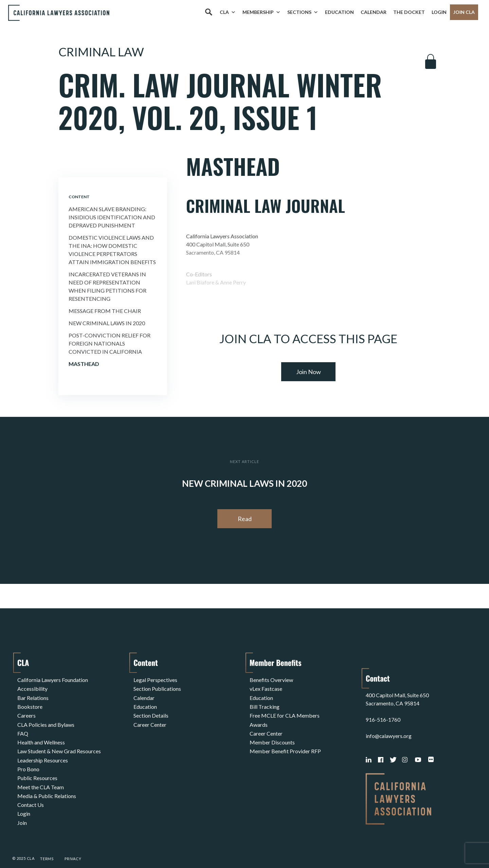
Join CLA (464, 12)
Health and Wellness (41, 736)
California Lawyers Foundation (53, 679)
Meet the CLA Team (41, 777)
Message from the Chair (105, 311)
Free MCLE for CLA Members (285, 712)
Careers (26, 712)
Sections (303, 12)
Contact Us (31, 793)
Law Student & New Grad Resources (59, 745)
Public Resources (37, 769)
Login (439, 12)
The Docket (409, 12)
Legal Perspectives (155, 679)
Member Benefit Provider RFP (285, 745)
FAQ (23, 728)
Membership (261, 12)
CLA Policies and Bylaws (46, 720)
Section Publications (157, 688)
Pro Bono (28, 761)
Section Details (151, 712)
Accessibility (32, 688)
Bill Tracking (265, 704)
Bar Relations (33, 696)
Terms (47, 845)
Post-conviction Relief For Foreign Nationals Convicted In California (110, 343)
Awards (259, 720)
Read (245, 519)
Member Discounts (272, 736)
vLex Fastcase (266, 688)
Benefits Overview (271, 679)
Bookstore (30, 704)
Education (339, 12)
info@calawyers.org (389, 723)
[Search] (209, 12)
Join (22, 810)
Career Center (150, 720)
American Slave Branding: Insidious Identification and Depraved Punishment (112, 217)
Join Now (309, 372)
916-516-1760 (383, 707)
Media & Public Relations (47, 785)
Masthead (84, 364)
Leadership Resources (43, 753)
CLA (228, 12)
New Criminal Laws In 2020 (107, 323)
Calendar (374, 12)
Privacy (73, 845)
